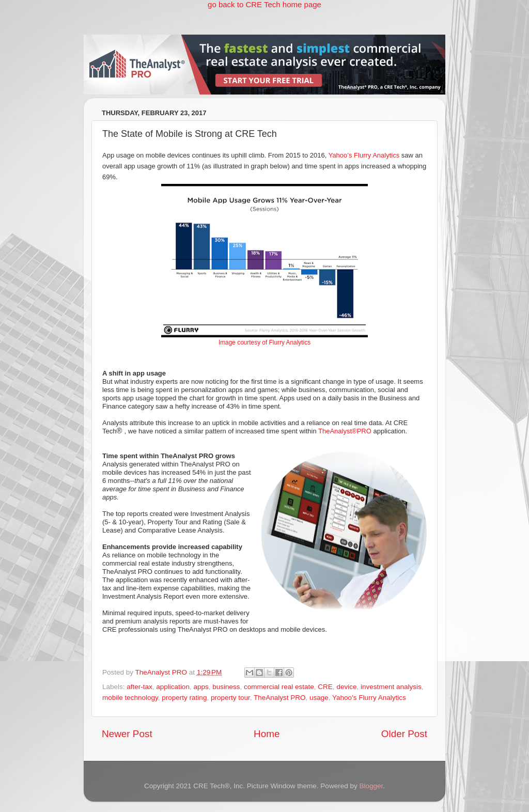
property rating (184, 698)
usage (319, 698)
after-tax (139, 687)
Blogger (371, 786)
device (346, 687)
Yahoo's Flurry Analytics (369, 698)
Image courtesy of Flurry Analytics (264, 342)
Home (267, 734)
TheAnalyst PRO (280, 698)
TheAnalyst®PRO (345, 431)
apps (201, 687)
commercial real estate (279, 687)
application (173, 687)
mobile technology (130, 698)
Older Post (404, 734)
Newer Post (127, 734)
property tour (230, 698)
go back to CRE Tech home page (264, 4)
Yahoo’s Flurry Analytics (364, 155)
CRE (325, 687)
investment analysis (391, 687)
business (226, 687)
